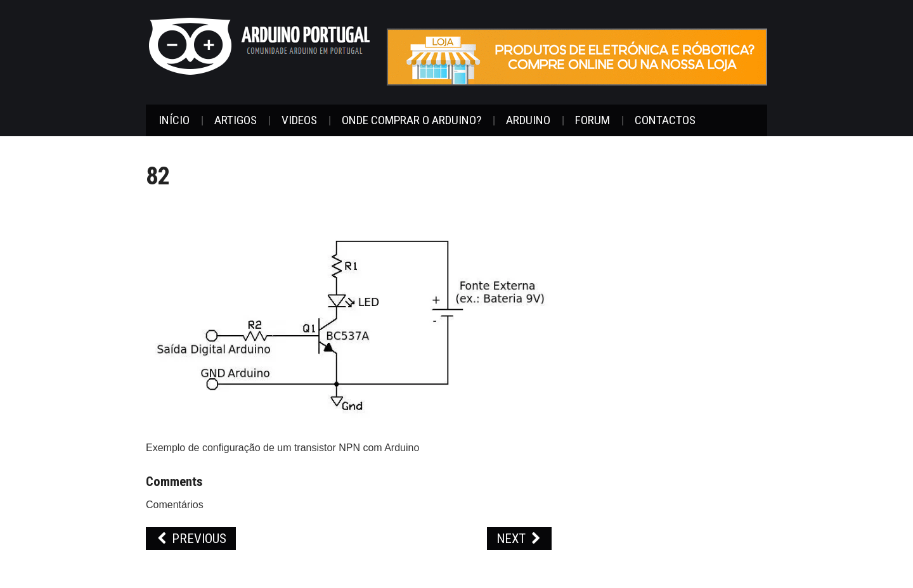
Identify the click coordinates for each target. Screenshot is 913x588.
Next (519, 539)
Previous (191, 539)
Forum (592, 120)
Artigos (236, 120)
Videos (299, 120)
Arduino (528, 120)
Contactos (665, 120)
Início (174, 120)
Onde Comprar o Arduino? (411, 120)
